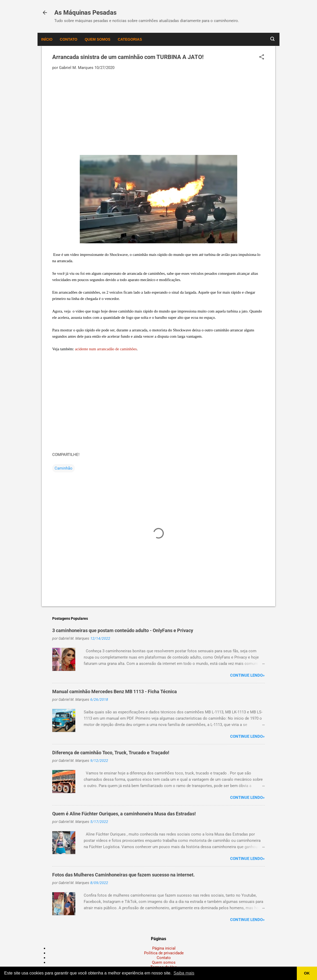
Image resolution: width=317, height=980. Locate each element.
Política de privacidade (164, 953)
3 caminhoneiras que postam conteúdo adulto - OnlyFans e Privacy (123, 630)
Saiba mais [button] (184, 973)
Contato (69, 39)
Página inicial (164, 948)
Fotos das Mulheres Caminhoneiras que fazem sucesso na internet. (123, 875)
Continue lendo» (247, 675)
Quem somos (98, 39)
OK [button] (307, 973)
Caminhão (64, 468)
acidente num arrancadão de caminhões (106, 349)
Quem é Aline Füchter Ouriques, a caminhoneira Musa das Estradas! (124, 814)
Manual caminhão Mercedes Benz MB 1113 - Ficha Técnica (115, 691)
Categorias (130, 39)
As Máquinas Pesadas (85, 13)
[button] (262, 57)
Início (47, 39)
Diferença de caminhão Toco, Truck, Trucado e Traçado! (111, 753)
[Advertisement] (158, 112)
